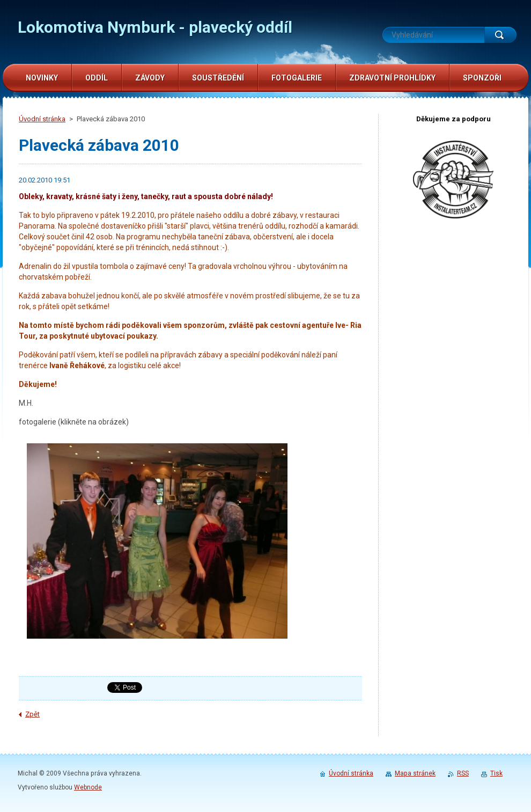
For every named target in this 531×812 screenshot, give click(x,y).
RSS (463, 773)
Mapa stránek (415, 773)
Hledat (500, 35)
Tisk (496, 773)
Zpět (32, 714)
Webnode (88, 787)
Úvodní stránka (42, 119)
